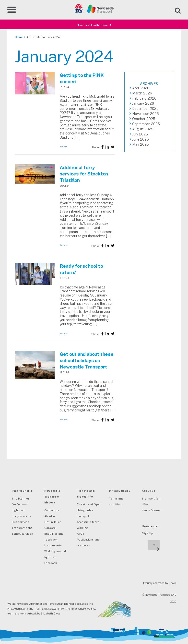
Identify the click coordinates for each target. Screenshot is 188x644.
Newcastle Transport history (52, 497)
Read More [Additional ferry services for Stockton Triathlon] (64, 245)
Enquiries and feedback (54, 537)
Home (19, 37)
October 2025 (144, 119)
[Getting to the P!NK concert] (35, 93)
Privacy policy (120, 491)
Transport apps (22, 528)
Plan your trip (22, 491)
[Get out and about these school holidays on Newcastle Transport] (35, 378)
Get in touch (53, 522)
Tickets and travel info (86, 494)
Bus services (20, 522)
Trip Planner (20, 499)
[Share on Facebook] (102, 147)
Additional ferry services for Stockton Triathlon (84, 174)
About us (50, 516)
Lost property (53, 545)
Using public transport (85, 513)
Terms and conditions (116, 501)
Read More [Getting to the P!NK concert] (64, 147)
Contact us (52, 510)
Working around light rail (55, 554)
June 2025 (141, 139)
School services (22, 534)
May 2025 (141, 144)
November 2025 (146, 114)
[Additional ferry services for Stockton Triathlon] (35, 183)
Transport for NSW (151, 501)
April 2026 (141, 88)
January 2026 (143, 103)
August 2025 (143, 129)
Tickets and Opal (89, 504)
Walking (83, 528)
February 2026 (144, 98)
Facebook (51, 563)
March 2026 (142, 93)
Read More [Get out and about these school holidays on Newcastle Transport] (64, 420)
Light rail (18, 510)
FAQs (80, 534)
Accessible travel (89, 522)
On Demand (20, 504)
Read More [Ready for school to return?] (64, 333)
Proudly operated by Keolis (160, 583)
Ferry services (21, 516)
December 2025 (145, 108)
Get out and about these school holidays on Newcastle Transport (87, 360)
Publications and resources (88, 542)
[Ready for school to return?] (35, 284)
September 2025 (146, 124)
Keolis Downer (151, 510)
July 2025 (140, 134)
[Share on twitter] (107, 147)
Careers (50, 528)
